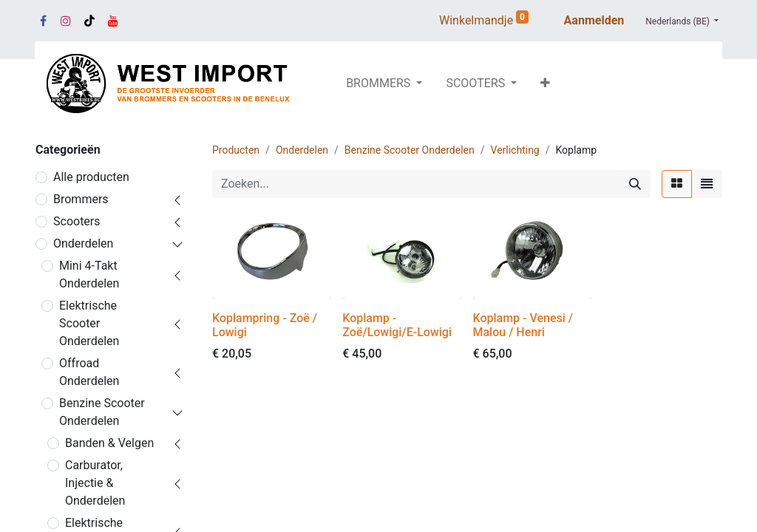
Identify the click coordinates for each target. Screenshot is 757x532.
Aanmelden (594, 20)
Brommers (81, 199)
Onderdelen (83, 243)
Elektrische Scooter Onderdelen (89, 323)
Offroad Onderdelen (89, 372)
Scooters (77, 221)
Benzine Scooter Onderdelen (102, 412)
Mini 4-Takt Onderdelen (89, 274)
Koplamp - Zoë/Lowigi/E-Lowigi (397, 325)
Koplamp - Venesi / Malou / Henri (523, 325)
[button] (545, 83)
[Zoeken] (635, 184)
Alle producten (91, 177)
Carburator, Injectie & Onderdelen (95, 483)
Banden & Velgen (109, 443)
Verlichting (515, 150)
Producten (236, 150)
